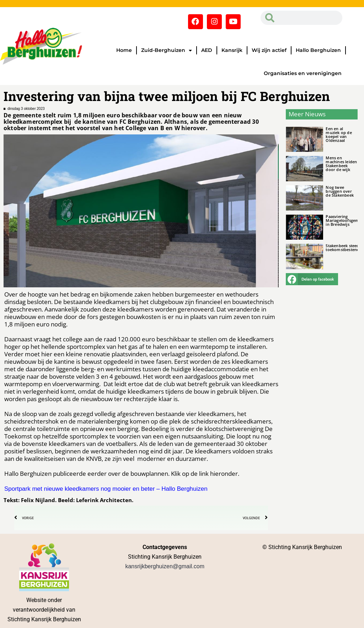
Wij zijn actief (269, 50)
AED (207, 50)
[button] (312, 279)
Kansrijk (232, 50)
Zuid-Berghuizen (167, 50)
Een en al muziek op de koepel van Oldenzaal (339, 134)
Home (124, 50)
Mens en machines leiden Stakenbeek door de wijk (341, 164)
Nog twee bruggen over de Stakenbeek (340, 191)
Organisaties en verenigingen (303, 73)
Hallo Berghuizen (318, 50)
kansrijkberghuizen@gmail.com (165, 566)
